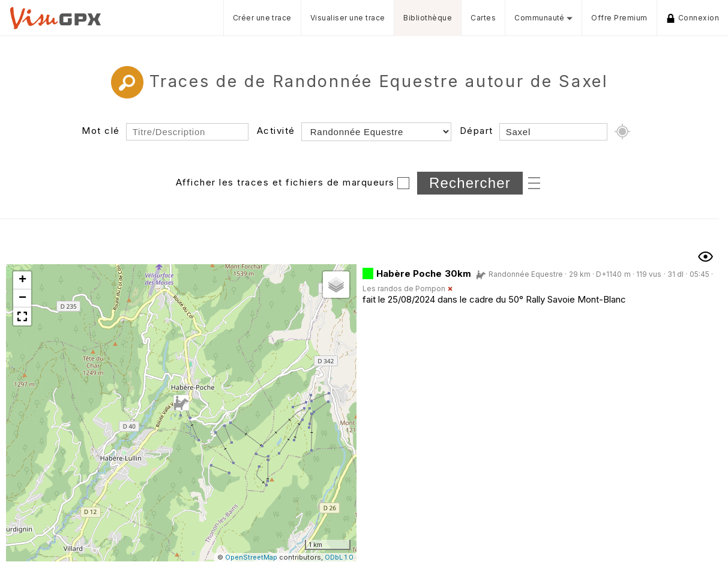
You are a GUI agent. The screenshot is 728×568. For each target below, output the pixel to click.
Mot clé (101, 131)
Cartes (483, 18)
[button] (181, 403)
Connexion (693, 18)
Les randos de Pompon (404, 289)
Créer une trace (262, 18)
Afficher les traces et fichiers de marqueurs (285, 182)
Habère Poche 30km (424, 273)
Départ (477, 131)
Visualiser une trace (348, 18)
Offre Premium (619, 18)
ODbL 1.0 (339, 557)
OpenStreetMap (251, 557)
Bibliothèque (428, 18)
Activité (276, 131)
